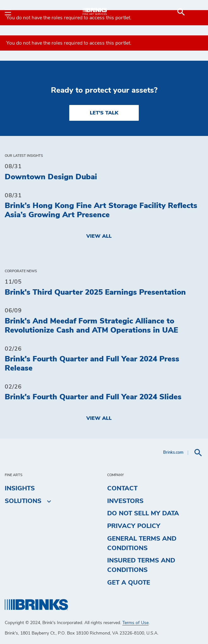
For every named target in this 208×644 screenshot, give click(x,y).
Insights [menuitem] (20, 488)
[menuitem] (196, 12)
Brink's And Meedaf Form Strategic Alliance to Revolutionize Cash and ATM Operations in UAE (91, 326)
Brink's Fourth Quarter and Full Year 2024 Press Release (92, 364)
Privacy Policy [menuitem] (134, 526)
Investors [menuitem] (125, 501)
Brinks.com (173, 453)
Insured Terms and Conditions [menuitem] (141, 565)
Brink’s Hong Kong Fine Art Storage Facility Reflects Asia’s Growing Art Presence (101, 210)
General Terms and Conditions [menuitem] (142, 543)
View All (99, 236)
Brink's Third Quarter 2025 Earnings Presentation (95, 292)
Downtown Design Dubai (51, 177)
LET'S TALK (104, 113)
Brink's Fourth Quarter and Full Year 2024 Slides (93, 397)
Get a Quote (129, 583)
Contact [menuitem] (122, 488)
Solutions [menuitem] (23, 501)
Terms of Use (135, 623)
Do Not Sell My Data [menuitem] (143, 513)
